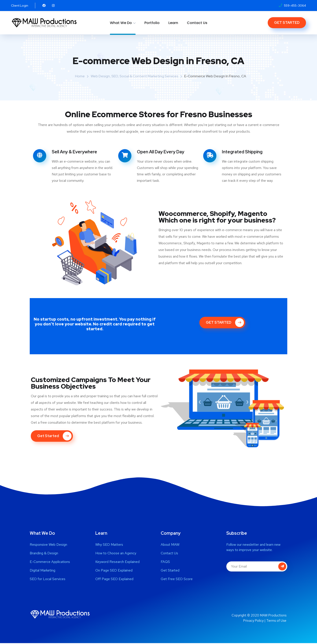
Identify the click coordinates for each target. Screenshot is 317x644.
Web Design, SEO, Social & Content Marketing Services (135, 76)
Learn (173, 23)
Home (80, 76)
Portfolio (152, 23)
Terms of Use (276, 622)
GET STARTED (287, 23)
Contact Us (197, 23)
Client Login (20, 6)
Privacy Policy (253, 622)
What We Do (121, 23)
